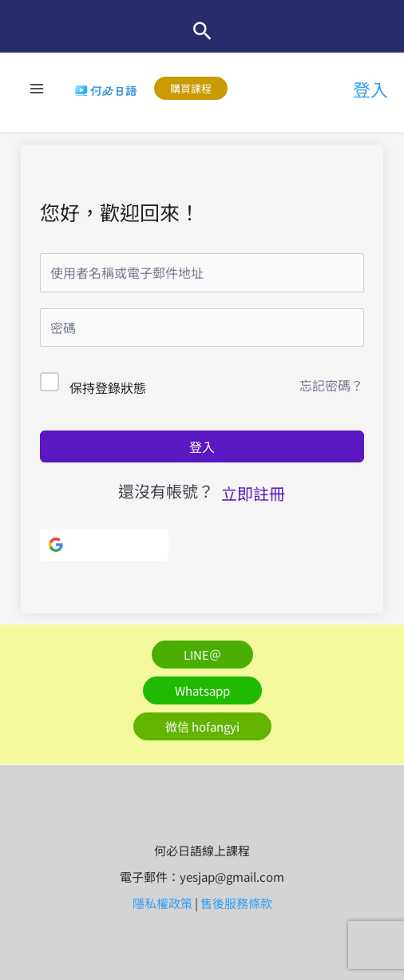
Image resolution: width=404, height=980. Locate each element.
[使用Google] (104, 545)
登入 (202, 446)
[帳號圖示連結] (370, 89)
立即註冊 (253, 493)
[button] (202, 31)
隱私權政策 (162, 903)
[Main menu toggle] (37, 88)
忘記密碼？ (331, 385)
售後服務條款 (236, 903)
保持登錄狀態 (108, 387)
